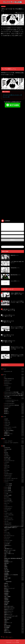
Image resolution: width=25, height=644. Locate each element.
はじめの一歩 (14, 457)
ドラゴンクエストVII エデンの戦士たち (14, 394)
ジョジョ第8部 (14, 490)
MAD (14, 451)
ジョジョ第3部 (14, 487)
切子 (14, 557)
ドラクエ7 (8, 389)
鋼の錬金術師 (14, 626)
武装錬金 (14, 595)
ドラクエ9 (8, 390)
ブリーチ (14, 521)
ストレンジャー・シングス (14, 427)
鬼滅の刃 (14, 629)
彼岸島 (14, 580)
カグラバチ (14, 466)
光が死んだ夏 (14, 552)
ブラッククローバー (14, 520)
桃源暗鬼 (14, 593)
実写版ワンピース (14, 434)
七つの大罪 (14, 544)
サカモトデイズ (14, 475)
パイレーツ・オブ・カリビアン (14, 443)
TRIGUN (14, 454)
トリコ (14, 505)
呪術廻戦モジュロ (14, 562)
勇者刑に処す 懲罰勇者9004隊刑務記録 (14, 559)
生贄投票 (14, 600)
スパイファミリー (14, 492)
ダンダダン (14, 497)
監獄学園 (14, 603)
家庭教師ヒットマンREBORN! (14, 575)
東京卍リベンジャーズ (14, 588)
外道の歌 (14, 570)
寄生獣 (14, 576)
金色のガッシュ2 (14, 623)
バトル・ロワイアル (14, 515)
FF (14, 377)
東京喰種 (14, 590)
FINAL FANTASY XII (14, 379)
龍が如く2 (14, 412)
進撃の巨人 (14, 619)
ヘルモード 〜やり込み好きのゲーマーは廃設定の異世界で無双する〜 (14, 527)
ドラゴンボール (14, 508)
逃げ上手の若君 (14, 618)
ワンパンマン (14, 537)
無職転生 (14, 598)
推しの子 (14, 585)
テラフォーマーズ (14, 502)
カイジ (14, 464)
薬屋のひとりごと (14, 615)
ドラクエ (14, 385)
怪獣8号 (14, 584)
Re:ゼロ (14, 453)
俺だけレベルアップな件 (14, 550)
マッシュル (14, 532)
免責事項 (17, 641)
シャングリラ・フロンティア (14, 479)
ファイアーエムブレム (14, 404)
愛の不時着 (14, 435)
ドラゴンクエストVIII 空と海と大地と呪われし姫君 (14, 396)
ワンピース (3, 6)
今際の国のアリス (14, 549)
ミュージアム (14, 534)
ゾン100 (14, 494)
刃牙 (14, 555)
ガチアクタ (14, 467)
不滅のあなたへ (14, 545)
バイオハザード (14, 398)
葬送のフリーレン (14, 613)
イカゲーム (14, 421)
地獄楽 (14, 567)
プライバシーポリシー (10, 641)
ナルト (14, 512)
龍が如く (14, 410)
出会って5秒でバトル (14, 554)
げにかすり (14, 456)
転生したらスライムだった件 (14, 616)
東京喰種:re (14, 592)
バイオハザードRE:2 (10, 402)
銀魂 (14, 624)
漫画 (13, 446)
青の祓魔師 (14, 628)
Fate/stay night (14, 449)
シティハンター (14, 477)
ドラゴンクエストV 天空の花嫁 (14, 392)
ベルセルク (14, 529)
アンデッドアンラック (14, 461)
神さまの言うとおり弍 (14, 608)
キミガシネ (14, 382)
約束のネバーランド (14, 610)
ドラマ (13, 417)
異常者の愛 (14, 601)
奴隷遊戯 (14, 573)
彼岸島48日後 (9, 582)
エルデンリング (14, 380)
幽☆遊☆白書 (14, 578)
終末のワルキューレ (14, 611)
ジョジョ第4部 (14, 489)
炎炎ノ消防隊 (14, 597)
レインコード (14, 407)
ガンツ (14, 469)
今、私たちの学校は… (14, 431)
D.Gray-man (14, 448)
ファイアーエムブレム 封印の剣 (14, 405)
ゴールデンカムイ (14, 474)
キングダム (14, 470)
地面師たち (14, 432)
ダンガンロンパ (14, 384)
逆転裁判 (14, 409)
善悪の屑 (14, 563)
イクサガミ (14, 426)
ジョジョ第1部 (9, 484)
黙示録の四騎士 (14, 632)
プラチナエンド (14, 525)
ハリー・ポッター (14, 441)
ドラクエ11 (8, 387)
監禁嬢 (14, 605)
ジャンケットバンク (14, 480)
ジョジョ (14, 482)
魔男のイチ (14, 631)
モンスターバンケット (14, 536)
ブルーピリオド (14, 523)
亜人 (14, 547)
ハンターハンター (14, 513)
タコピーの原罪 (14, 495)
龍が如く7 (14, 413)
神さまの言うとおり (14, 606)
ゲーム (13, 375)
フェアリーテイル (14, 518)
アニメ (13, 369)
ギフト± (14, 472)
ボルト (14, 531)
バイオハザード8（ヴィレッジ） (12, 400)
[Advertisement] (12, 52)
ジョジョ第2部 (9, 485)
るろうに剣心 (14, 459)
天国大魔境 (14, 572)
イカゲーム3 (14, 424)
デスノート (14, 504)
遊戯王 (14, 621)
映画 (13, 439)
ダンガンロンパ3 (14, 371)
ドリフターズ (14, 510)
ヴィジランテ (14, 542)
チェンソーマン (14, 499)
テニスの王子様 (14, 500)
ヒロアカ (14, 517)
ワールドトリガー (14, 541)
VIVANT (14, 419)
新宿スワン (14, 587)
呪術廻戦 (14, 560)
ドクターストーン (14, 507)
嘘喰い (14, 565)
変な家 (14, 568)
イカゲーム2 (14, 422)
